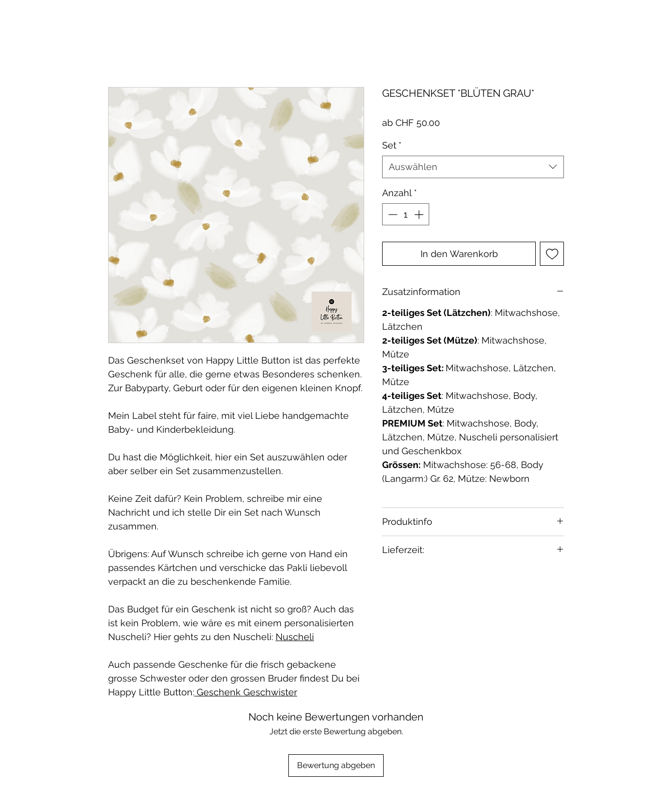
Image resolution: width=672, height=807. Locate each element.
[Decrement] (392, 214)
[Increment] (420, 214)
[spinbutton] (406, 214)
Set (392, 145)
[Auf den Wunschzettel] (552, 254)
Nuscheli (295, 637)
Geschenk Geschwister (246, 692)
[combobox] (473, 167)
